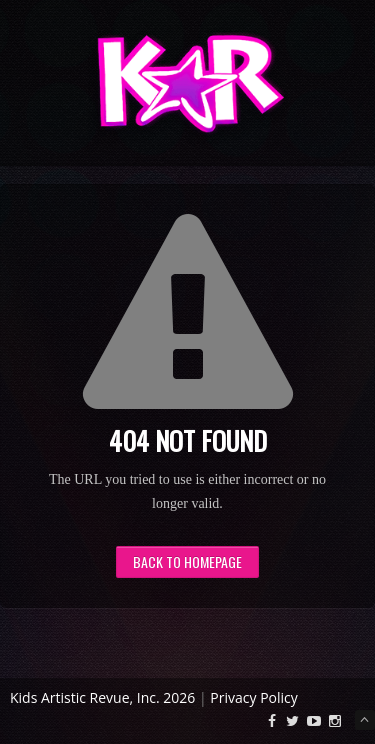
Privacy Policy (253, 697)
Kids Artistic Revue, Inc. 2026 (102, 697)
